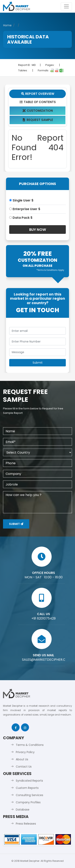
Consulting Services (29, 795)
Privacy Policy (25, 752)
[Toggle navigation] (66, 6)
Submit (16, 524)
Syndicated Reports (29, 781)
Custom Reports (27, 788)
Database (23, 810)
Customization (37, 111)
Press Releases (26, 824)
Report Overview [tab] (38, 94)
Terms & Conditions (30, 745)
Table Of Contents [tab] (37, 102)
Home (7, 25)
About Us (22, 759)
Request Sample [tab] (37, 120)
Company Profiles (28, 802)
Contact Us (24, 767)
